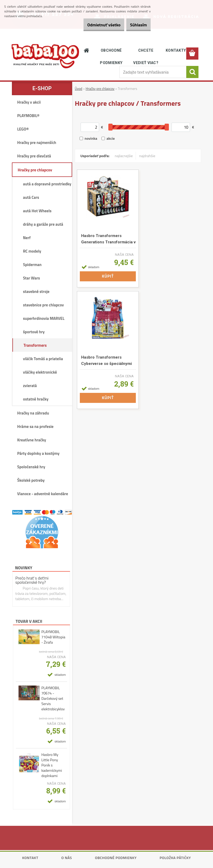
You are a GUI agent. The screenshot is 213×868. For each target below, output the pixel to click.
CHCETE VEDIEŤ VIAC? (146, 57)
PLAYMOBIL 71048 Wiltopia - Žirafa (53, 637)
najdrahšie (147, 156)
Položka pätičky (175, 858)
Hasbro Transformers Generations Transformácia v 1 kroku (108, 240)
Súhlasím (136, 25)
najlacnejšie (124, 156)
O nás (67, 858)
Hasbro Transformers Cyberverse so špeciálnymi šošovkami (106, 361)
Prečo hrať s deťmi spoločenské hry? (32, 580)
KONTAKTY (176, 50)
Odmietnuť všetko (95, 25)
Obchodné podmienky (116, 858)
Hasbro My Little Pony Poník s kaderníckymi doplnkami (52, 765)
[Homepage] (87, 50)
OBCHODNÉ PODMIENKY (111, 57)
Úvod (78, 89)
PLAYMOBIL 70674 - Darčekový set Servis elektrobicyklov (53, 698)
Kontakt (30, 858)
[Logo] (45, 56)
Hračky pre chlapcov (100, 89)
